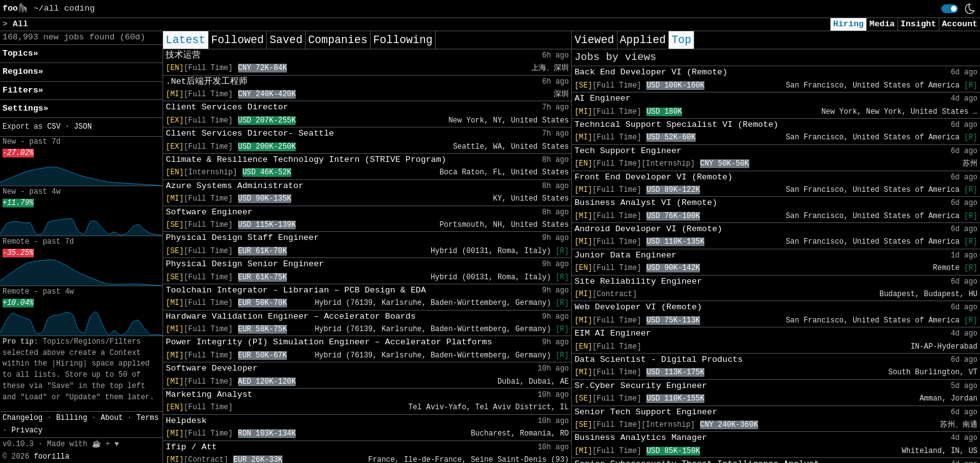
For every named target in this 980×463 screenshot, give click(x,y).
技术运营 (183, 55)
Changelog (22, 418)
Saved (286, 40)
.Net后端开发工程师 (207, 82)
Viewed (594, 40)
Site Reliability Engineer (638, 281)
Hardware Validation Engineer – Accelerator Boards (291, 316)
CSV (53, 127)
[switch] (950, 9)
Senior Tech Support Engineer (646, 412)
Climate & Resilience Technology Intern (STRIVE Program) (306, 160)
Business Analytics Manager (641, 438)
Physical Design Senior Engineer (245, 264)
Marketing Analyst (209, 395)
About (112, 418)
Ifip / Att (191, 447)
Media (882, 24)
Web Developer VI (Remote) (638, 307)
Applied (643, 40)
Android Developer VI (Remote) (648, 229)
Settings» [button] (25, 108)
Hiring (848, 24)
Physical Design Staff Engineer (242, 238)
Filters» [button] (23, 90)
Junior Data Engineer (625, 255)
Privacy (27, 431)
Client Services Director (227, 107)
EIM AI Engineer (612, 333)
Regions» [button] (23, 72)
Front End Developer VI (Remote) (653, 177)
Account (960, 24)
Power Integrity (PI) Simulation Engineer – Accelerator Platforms (329, 342)
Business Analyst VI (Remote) (646, 203)
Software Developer (212, 368)
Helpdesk (186, 421)
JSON (83, 127)
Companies (338, 40)
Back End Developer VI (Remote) (651, 72)
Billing (72, 418)
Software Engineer (209, 212)
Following (403, 40)
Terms (147, 418)
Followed (237, 40)
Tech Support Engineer (628, 151)
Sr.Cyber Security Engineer (641, 386)
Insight (918, 24)
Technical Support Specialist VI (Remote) (676, 125)
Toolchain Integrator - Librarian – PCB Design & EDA (296, 290)
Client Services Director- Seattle (250, 133)
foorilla (52, 457)
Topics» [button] (20, 53)
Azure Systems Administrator (234, 186)
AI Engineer (602, 98)
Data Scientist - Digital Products (658, 360)
